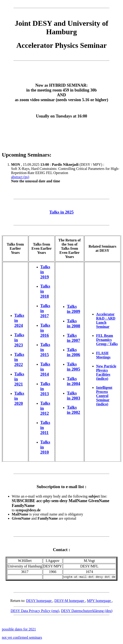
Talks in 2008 (73, 323)
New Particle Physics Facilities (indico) (106, 372)
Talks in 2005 (73, 367)
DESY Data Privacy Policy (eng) (35, 611)
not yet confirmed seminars (22, 638)
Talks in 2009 (73, 309)
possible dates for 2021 (19, 630)
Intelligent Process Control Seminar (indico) (104, 396)
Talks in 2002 (73, 410)
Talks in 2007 (73, 338)
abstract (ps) (20, 177)
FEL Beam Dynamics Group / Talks (107, 340)
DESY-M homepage (70, 601)
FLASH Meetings (103, 355)
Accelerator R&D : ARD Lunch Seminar (106, 320)
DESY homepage (39, 601)
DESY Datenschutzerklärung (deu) (87, 611)
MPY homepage (99, 601)
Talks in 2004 (73, 381)
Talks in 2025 (61, 212)
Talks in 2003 (73, 396)
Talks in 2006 (73, 352)
